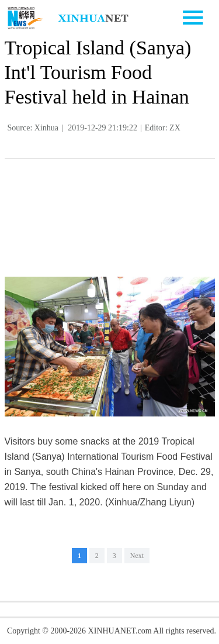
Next (137, 556)
